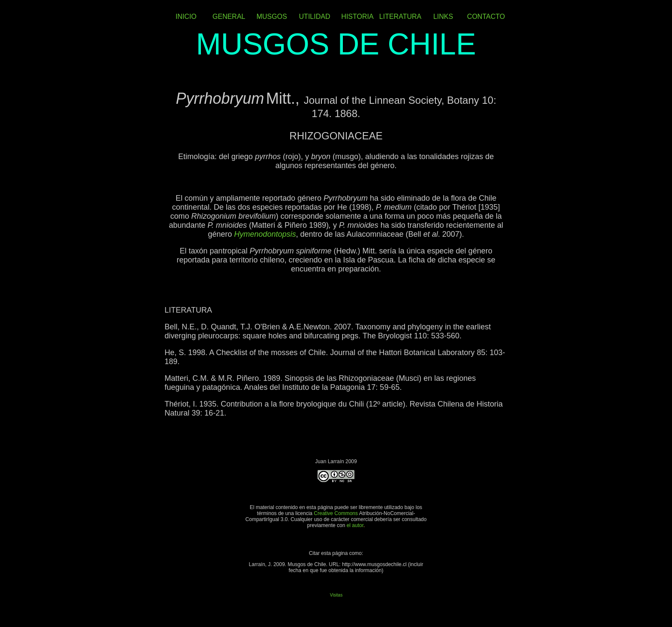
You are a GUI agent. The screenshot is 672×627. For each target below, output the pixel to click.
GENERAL (229, 17)
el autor (355, 525)
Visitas (336, 595)
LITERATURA (400, 17)
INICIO (186, 17)
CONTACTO (486, 17)
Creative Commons (336, 513)
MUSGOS (271, 17)
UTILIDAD (315, 17)
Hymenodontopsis (265, 234)
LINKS (443, 17)
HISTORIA (357, 17)
